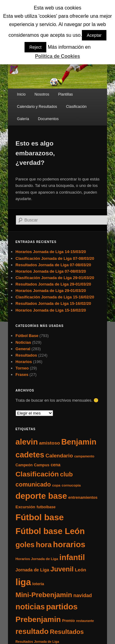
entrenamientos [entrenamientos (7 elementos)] (83, 497)
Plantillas (66, 94)
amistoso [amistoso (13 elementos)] (50, 443)
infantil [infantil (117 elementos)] (72, 557)
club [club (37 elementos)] (66, 474)
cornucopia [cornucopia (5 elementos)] (71, 485)
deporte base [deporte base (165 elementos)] (41, 496)
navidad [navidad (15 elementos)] (83, 595)
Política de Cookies (57, 56)
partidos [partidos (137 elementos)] (62, 607)
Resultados (26, 355)
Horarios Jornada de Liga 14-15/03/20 (51, 252)
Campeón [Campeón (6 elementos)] (24, 465)
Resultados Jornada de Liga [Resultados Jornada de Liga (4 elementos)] (37, 642)
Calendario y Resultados (37, 107)
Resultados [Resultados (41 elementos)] (67, 632)
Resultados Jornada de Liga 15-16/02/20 (53, 303)
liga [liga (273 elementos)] (23, 582)
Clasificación (76, 107)
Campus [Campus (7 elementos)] (42, 465)
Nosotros (42, 94)
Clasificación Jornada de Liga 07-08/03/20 (55, 258)
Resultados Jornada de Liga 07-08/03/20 (53, 265)
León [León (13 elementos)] (80, 570)
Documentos (48, 119)
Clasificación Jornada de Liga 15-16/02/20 (55, 297)
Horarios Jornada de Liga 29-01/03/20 (51, 291)
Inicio (21, 94)
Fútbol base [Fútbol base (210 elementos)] (40, 517)
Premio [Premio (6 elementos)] (68, 621)
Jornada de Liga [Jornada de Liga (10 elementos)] (33, 570)
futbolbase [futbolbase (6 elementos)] (46, 507)
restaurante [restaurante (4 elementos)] (85, 621)
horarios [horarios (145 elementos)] (69, 544)
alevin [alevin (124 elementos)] (27, 442)
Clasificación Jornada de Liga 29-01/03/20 (55, 278)
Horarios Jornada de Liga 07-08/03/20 (51, 271)
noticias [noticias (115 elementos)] (30, 607)
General (23, 349)
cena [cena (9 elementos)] (56, 465)
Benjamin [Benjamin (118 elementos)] (79, 442)
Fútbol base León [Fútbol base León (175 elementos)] (50, 531)
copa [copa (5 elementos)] (56, 485)
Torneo (22, 368)
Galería (23, 119)
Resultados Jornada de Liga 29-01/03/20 (53, 284)
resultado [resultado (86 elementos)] (32, 631)
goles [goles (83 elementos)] (25, 545)
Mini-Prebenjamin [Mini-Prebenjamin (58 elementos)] (44, 595)
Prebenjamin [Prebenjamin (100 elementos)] (38, 619)
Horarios (24, 362)
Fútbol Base (27, 336)
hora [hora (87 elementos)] (44, 545)
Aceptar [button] (94, 35)
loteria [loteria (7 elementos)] (38, 584)
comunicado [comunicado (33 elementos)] (33, 484)
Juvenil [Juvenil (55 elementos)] (62, 569)
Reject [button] (36, 47)
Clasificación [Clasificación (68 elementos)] (37, 474)
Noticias (23, 342)
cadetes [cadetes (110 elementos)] (30, 455)
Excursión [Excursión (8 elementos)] (25, 507)
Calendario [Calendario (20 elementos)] (59, 456)
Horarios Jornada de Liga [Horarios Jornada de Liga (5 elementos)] (37, 559)
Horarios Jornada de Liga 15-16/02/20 (51, 310)
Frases (22, 375)
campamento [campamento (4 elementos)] (84, 456)
